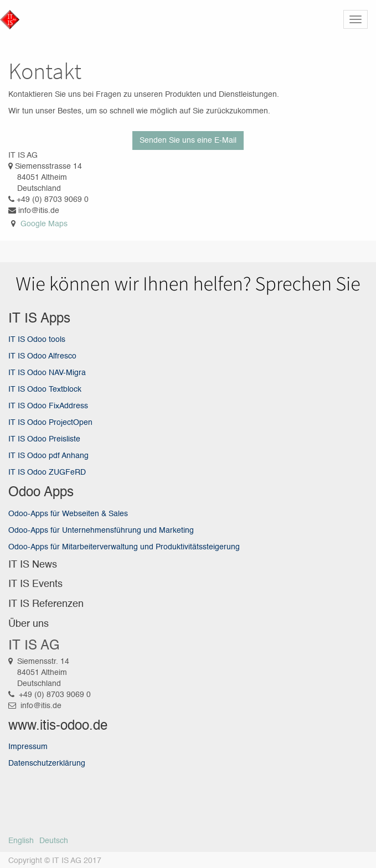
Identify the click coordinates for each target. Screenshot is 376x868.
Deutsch (54, 841)
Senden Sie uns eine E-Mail (188, 141)
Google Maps (44, 224)
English (21, 841)
